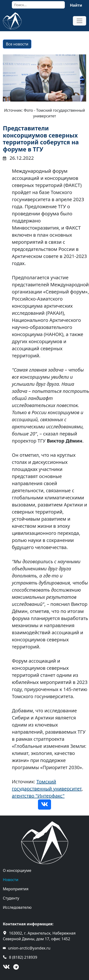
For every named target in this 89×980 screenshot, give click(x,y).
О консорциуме (17, 870)
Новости (11, 880)
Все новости (17, 44)
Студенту (11, 898)
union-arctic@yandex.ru (29, 948)
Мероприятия (16, 889)
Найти (76, 5)
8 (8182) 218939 (23, 957)
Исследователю (17, 907)
